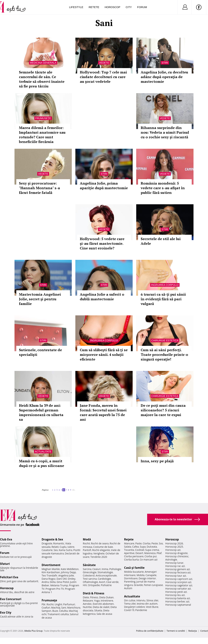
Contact (204, 631)
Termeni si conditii (176, 631)
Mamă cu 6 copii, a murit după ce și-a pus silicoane (42, 463)
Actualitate (43, 452)
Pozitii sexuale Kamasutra (61, 552)
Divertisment (51, 565)
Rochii (50, 604)
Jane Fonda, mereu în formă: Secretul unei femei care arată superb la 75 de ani (103, 412)
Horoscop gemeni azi (178, 569)
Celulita (63, 611)
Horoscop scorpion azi (178, 582)
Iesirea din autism (147, 604)
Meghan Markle (51, 569)
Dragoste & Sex (52, 539)
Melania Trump (59, 585)
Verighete (99, 553)
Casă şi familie (134, 568)
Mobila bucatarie (134, 572)
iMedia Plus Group (33, 631)
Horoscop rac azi (175, 566)
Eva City (6, 612)
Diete (86, 597)
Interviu (141, 600)
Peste (155, 543)
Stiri (165, 63)
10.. (74, 490)
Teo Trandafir (49, 575)
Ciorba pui (151, 556)
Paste (139, 543)
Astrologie (171, 560)
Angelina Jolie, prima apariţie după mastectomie (104, 186)
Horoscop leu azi (175, 595)
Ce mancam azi (149, 560)
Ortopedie (94, 585)
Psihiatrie (106, 585)
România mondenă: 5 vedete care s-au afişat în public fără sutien (163, 188)
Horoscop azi (173, 550)
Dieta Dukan (106, 597)
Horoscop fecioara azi (178, 572)
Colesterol (89, 575)
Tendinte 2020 (99, 557)
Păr (43, 604)
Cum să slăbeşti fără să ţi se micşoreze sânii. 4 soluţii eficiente (104, 355)
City (129, 7)
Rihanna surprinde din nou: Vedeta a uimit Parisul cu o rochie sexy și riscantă (165, 132)
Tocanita (129, 550)
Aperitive (129, 553)
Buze (55, 611)
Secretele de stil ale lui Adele (161, 241)
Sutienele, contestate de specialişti (40, 352)
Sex (56, 550)
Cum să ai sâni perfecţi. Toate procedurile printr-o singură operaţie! (164, 355)
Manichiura (74, 608)
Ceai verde (112, 582)
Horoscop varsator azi (178, 589)
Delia (53, 582)
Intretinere (107, 601)
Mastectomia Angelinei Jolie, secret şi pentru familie (40, 299)
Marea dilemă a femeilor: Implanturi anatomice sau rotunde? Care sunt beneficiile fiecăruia (42, 135)
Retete (94, 7)
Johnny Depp (68, 572)
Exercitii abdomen (103, 604)
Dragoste (47, 543)
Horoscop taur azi (176, 576)
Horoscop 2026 (174, 543)
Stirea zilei (152, 600)
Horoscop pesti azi (176, 592)
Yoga (97, 601)
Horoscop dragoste (177, 553)
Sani (64, 608)
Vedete (104, 63)
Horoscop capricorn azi (179, 579)
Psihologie (115, 569)
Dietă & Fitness (94, 593)
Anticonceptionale (106, 575)
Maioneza (150, 553)
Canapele (151, 575)
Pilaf (159, 553)
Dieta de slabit (101, 607)
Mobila (141, 575)
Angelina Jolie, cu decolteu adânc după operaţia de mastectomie (164, 77)
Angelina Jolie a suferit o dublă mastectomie (102, 297)
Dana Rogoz (49, 579)
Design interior (147, 578)
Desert (139, 553)
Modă (87, 539)
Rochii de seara (100, 543)
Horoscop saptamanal (178, 605)
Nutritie (87, 607)
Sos (161, 543)
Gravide (138, 585)
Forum (142, 7)
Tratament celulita (58, 614)
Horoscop (112, 7)
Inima (105, 569)
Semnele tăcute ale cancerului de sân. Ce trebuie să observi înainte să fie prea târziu (42, 79)
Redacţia (193, 631)
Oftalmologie (90, 582)
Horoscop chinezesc (177, 556)
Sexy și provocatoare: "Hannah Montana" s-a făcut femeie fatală (39, 188)
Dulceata (152, 547)
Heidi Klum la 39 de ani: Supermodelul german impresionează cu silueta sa (41, 412)
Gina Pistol (63, 582)
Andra (45, 582)
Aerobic (87, 604)
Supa (143, 547)
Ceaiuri (96, 569)
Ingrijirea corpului (165, 285)
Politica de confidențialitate (150, 631)
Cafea (135, 547)
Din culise (130, 600)
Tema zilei (130, 604)
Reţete (129, 539)
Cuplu (63, 547)
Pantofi (87, 550)
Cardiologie (104, 579)
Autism (128, 588)
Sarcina (87, 569)
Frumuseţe (43, 118)
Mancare (129, 543)
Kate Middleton (70, 569)
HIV (85, 585)
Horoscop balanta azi (178, 598)
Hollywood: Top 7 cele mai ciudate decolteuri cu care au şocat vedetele (103, 77)
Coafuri (46, 608)
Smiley (72, 579)
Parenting (130, 582)
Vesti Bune (152, 607)
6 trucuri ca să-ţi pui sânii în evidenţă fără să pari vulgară (163, 299)
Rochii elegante (101, 550)
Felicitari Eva (9, 577)
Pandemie (141, 610)
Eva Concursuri (11, 599)
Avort (102, 582)
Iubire (71, 547)
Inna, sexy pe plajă (157, 461)
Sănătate (89, 565)
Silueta (98, 610)
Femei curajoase (153, 585)
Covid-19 (129, 610)
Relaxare (88, 601)
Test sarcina (90, 579)
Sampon (46, 611)
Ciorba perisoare (134, 556)
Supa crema (152, 550)
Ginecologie (90, 572)
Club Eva (6, 539)
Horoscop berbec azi (177, 601)
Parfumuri (69, 604)
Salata (128, 547)
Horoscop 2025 (174, 547)
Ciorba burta (131, 560)
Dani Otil (62, 579)
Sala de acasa (104, 614)
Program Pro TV (55, 589)
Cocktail (140, 550)
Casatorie (47, 550)
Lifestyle (76, 7)
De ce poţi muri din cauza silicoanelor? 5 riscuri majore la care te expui (163, 410)
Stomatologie (105, 572)
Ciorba (147, 543)
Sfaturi (5, 564)
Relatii (55, 547)
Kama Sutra (65, 550)
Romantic (59, 543)
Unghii (58, 604)
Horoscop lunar (174, 563)
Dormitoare (131, 578)
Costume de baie (103, 547)
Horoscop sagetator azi (179, 585)
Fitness (94, 597)
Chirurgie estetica (165, 340)
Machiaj (56, 608)
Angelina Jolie (66, 575)
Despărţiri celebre (134, 607)
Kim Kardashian (51, 572)
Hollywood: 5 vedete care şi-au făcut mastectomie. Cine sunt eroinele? (102, 243)
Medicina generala (43, 63)
